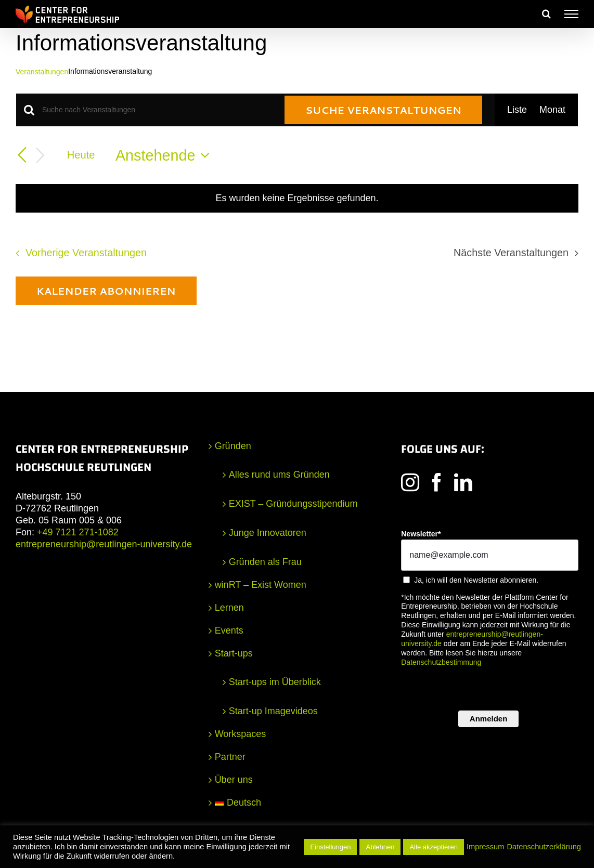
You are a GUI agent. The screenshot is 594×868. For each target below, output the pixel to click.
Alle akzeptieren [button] (434, 847)
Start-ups (234, 653)
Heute (81, 155)
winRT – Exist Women (261, 585)
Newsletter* (421, 534)
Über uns (234, 780)
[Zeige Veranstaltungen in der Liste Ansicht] (517, 110)
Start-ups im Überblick (275, 682)
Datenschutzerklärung (544, 847)
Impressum (485, 847)
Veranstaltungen (42, 72)
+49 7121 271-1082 (78, 532)
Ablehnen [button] (380, 847)
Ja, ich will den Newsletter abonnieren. (476, 580)
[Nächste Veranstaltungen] (41, 156)
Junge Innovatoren (268, 533)
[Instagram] (410, 482)
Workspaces (241, 734)
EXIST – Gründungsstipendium (293, 504)
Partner (230, 757)
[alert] (297, 198)
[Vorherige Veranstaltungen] (22, 155)
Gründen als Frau (265, 562)
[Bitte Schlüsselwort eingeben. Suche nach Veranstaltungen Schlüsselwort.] (157, 110)
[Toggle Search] (546, 14)
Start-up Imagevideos (273, 711)
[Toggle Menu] (571, 14)
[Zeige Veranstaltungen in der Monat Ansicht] (552, 110)
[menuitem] (298, 803)
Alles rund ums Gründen (279, 475)
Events (229, 630)
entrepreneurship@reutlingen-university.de (104, 544)
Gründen (233, 446)
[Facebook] (437, 482)
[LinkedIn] (463, 482)
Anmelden (489, 719)
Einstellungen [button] (330, 847)
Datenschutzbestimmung (441, 662)
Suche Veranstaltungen (383, 110)
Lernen (229, 608)
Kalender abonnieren (106, 291)
